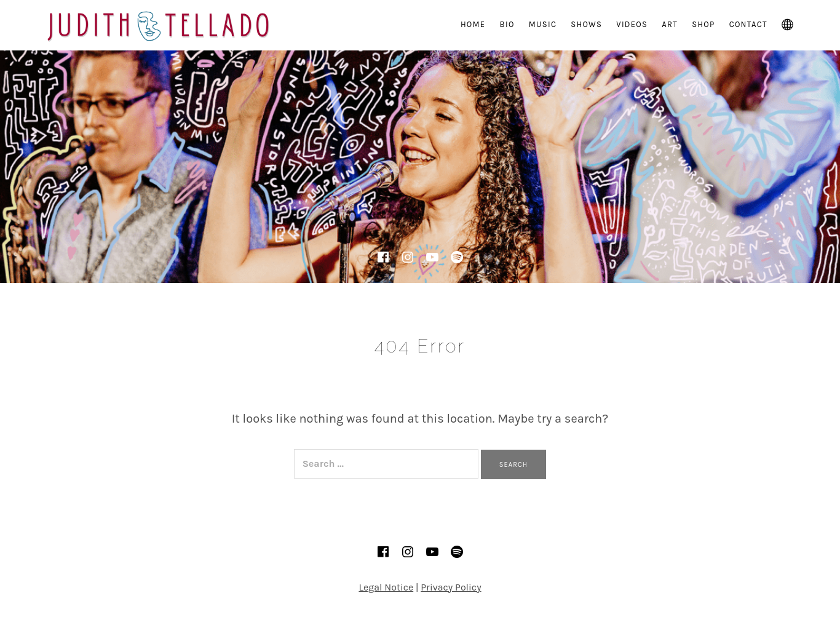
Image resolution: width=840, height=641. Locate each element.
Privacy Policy (451, 587)
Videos (632, 24)
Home (473, 24)
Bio (507, 24)
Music (543, 24)
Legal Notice (386, 587)
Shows (586, 24)
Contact (748, 24)
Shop (703, 24)
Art (670, 24)
